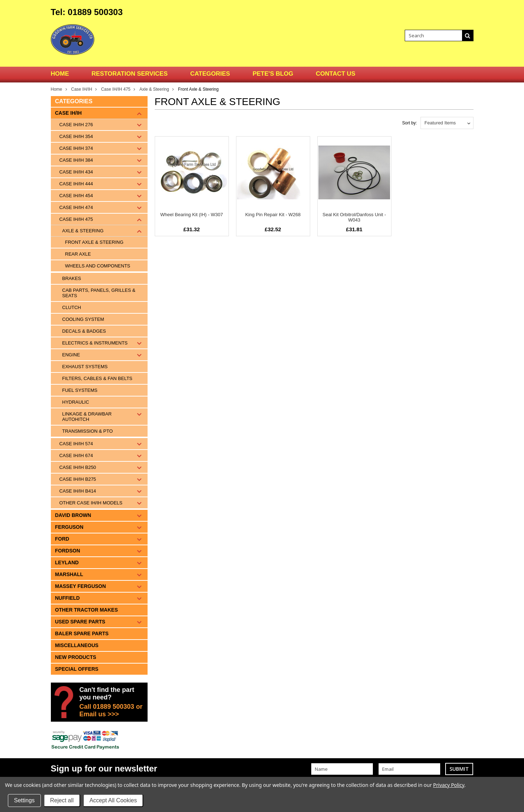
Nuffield (68, 598)
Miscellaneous (77, 645)
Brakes (72, 278)
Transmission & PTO (88, 431)
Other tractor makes (87, 610)
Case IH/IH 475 (116, 89)
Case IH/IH (82, 89)
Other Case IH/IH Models (91, 503)
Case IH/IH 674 (76, 455)
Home (57, 89)
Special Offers (77, 669)
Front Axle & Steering (94, 242)
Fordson (68, 551)
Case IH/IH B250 (78, 467)
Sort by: (410, 123)
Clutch (72, 307)
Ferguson (69, 527)
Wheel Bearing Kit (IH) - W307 (192, 215)
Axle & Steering (154, 89)
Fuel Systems (80, 390)
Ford (62, 539)
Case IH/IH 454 (76, 196)
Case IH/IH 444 (76, 184)
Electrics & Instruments (95, 343)
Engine (71, 355)
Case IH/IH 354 (76, 136)
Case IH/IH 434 (76, 172)
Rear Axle (78, 254)
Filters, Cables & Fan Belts (97, 378)
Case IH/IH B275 (78, 479)
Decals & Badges (84, 331)
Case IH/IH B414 (78, 491)
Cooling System (83, 319)
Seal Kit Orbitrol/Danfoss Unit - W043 (354, 217)
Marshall (69, 574)
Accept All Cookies (113, 800)
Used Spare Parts (80, 622)
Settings (24, 800)
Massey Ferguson (81, 586)
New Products (76, 657)
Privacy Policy (449, 785)
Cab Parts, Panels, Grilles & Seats (99, 293)
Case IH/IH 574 (76, 444)
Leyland (67, 562)
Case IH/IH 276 (76, 125)
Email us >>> (99, 714)
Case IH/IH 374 (76, 148)
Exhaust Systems (85, 367)
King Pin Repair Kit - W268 (273, 215)
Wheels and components (98, 266)
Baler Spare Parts (82, 633)
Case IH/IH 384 (76, 160)
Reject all (62, 800)
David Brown (73, 515)
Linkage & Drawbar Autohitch (87, 417)
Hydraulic (76, 402)
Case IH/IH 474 (76, 207)
